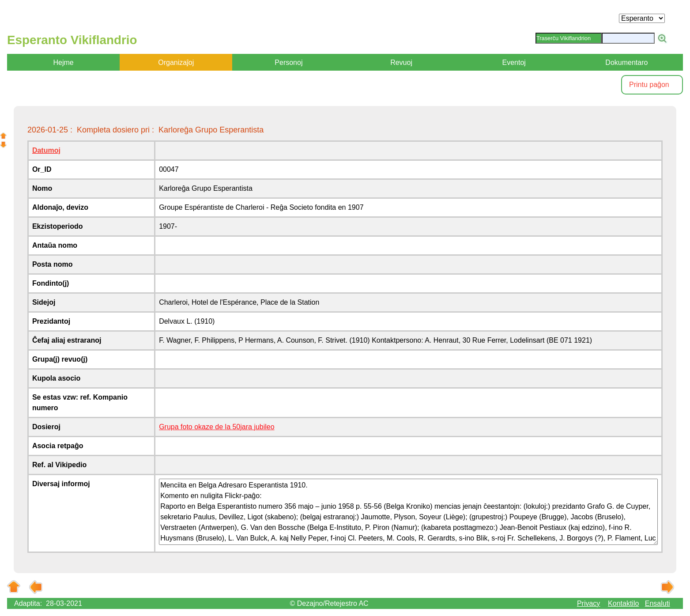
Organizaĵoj (176, 62)
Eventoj (514, 62)
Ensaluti (658, 603)
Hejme (63, 62)
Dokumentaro (626, 62)
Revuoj (401, 62)
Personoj (288, 62)
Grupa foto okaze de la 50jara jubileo (217, 427)
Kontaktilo (623, 603)
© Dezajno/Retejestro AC (329, 603)
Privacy (588, 603)
